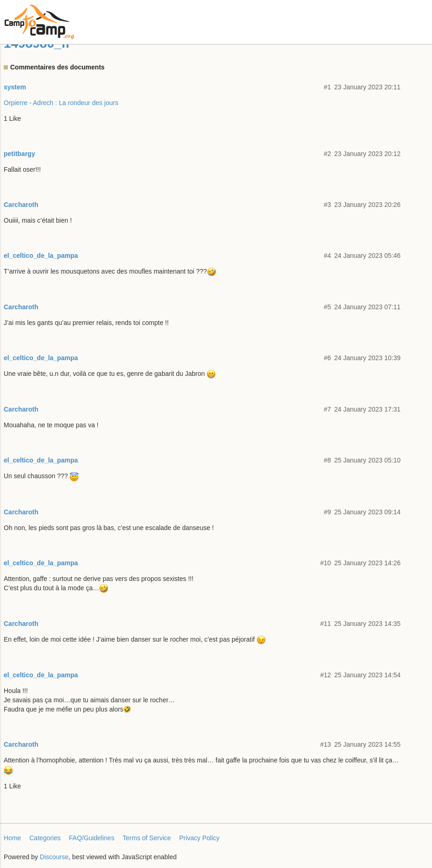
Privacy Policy (199, 838)
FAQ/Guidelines (92, 838)
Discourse (54, 857)
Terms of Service (147, 838)
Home (12, 838)
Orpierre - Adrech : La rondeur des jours (61, 103)
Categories (45, 838)
